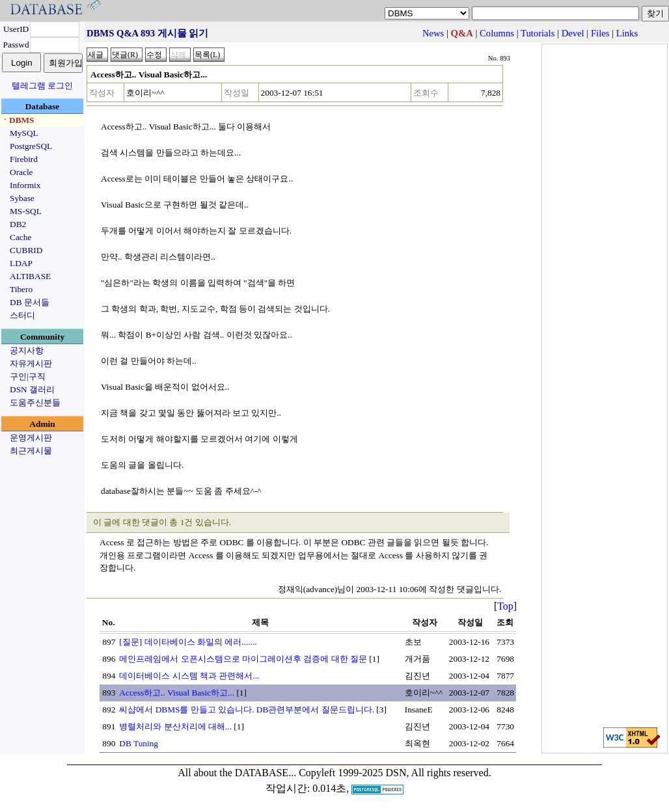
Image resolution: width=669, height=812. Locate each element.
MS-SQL (26, 211)
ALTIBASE (30, 276)
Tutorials (538, 33)
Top (505, 606)
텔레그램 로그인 (42, 86)
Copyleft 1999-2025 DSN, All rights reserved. (395, 773)
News (433, 33)
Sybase (22, 198)
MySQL (24, 133)
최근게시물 (31, 451)
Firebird (24, 159)
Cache (20, 237)
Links (627, 33)
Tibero (21, 289)
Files (600, 33)
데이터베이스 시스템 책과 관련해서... (189, 676)
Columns (497, 33)
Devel (573, 33)
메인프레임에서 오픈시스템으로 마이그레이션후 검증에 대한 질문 (243, 659)
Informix (25, 185)
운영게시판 (31, 438)
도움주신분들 (35, 402)
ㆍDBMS (18, 120)
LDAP (21, 263)
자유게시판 (31, 363)
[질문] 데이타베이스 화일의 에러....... (188, 642)
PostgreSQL (31, 146)
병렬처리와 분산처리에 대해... (175, 726)
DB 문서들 (30, 302)
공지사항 (27, 350)
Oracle (21, 172)
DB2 (18, 224)
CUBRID (26, 250)
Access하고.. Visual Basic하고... (177, 693)
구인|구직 (28, 376)
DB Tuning (139, 743)
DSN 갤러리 (32, 389)
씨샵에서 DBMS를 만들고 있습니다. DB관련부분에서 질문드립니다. (247, 710)
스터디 (22, 315)
